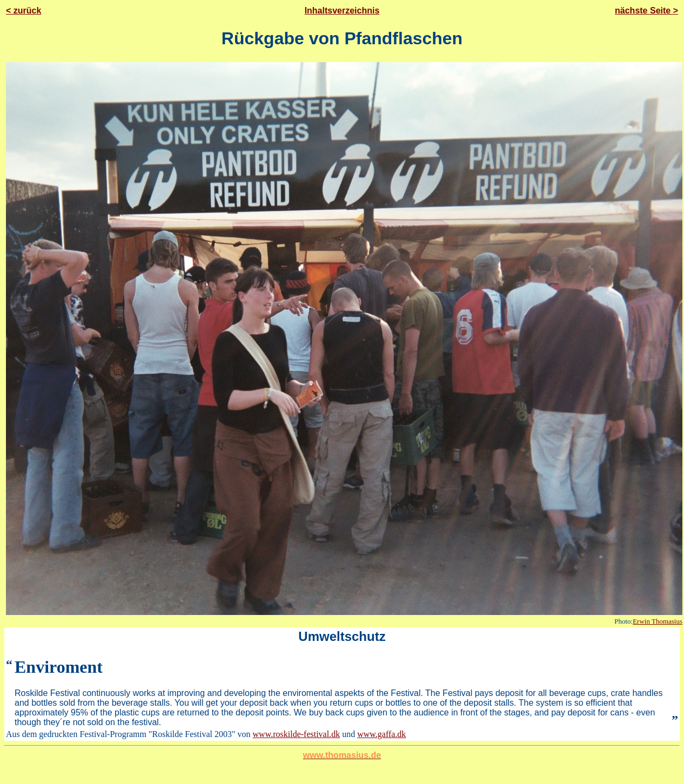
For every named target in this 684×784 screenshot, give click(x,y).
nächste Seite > (646, 11)
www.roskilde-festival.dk (297, 734)
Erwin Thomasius (658, 621)
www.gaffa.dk (381, 734)
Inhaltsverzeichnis (342, 11)
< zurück (24, 11)
